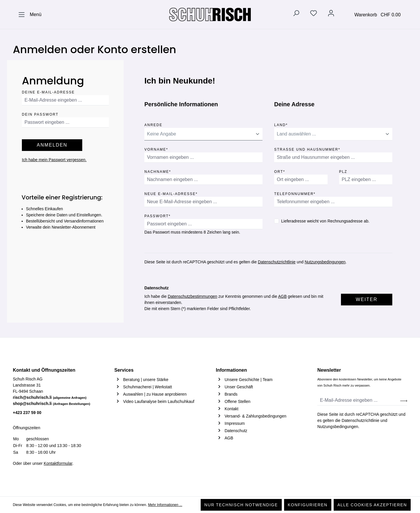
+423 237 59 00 (27, 413)
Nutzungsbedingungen (325, 262)
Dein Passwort (40, 113)
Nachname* (158, 171)
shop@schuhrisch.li (51, 404)
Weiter (367, 299)
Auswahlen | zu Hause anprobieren (155, 394)
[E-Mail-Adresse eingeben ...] (359, 400)
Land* (281, 124)
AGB (282, 296)
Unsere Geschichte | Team (249, 380)
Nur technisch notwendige (241, 505)
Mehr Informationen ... (165, 505)
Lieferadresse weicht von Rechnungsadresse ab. (325, 221)
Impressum (235, 423)
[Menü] (30, 15)
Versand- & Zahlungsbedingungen (256, 416)
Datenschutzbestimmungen (192, 296)
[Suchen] (296, 14)
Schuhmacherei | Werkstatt (148, 387)
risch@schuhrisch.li (50, 397)
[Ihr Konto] (331, 14)
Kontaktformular (58, 463)
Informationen (231, 370)
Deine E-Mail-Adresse (48, 91)
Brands (231, 394)
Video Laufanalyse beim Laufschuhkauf (159, 401)
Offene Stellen (237, 401)
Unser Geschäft (239, 387)
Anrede (153, 124)
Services (124, 370)
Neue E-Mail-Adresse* (171, 193)
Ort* (280, 171)
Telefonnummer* (295, 193)
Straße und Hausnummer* (307, 148)
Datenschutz (236, 431)
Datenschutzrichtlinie (277, 262)
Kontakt (231, 409)
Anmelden (52, 145)
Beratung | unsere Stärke (146, 380)
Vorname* (156, 148)
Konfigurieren (308, 505)
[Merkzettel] (314, 14)
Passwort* (157, 215)
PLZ (343, 171)
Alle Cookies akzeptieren (372, 505)
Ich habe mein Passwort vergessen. (54, 160)
